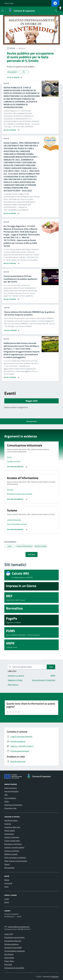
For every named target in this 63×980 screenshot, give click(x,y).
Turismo (7, 864)
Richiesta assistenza (11, 944)
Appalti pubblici (10, 830)
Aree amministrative (11, 791)
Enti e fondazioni (10, 798)
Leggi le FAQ (9, 934)
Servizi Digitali (9, 958)
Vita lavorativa (9, 868)
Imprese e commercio (12, 851)
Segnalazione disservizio (13, 941)
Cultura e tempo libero (12, 841)
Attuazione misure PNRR (13, 948)
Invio (51, 667)
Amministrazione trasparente (15, 951)
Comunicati (8, 883)
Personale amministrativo (13, 805)
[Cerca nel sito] (56, 11)
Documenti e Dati (10, 808)
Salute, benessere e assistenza (15, 857)
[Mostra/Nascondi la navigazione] (3, 11)
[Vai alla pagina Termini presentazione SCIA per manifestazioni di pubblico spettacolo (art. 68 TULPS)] (11, 298)
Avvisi (6, 887)
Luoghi (7, 899)
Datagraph (55, 977)
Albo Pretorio (9, 954)
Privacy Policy (9, 961)
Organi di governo (10, 788)
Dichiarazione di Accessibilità (14, 968)
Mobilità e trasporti (11, 854)
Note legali (8, 964)
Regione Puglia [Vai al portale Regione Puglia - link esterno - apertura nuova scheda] (9, 3)
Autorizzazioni (9, 834)
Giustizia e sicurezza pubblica (14, 847)
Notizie (7, 880)
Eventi (7, 902)
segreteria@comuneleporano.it (19, 927)
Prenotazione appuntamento (14, 937)
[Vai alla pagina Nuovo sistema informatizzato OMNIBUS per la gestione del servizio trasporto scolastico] (12, 330)
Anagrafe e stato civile (12, 827)
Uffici (6, 795)
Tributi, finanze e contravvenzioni (16, 861)
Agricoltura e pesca (11, 820)
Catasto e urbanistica (12, 837)
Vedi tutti (31, 554)
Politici (7, 801)
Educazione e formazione (13, 844)
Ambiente (8, 824)
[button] (60, 8)
